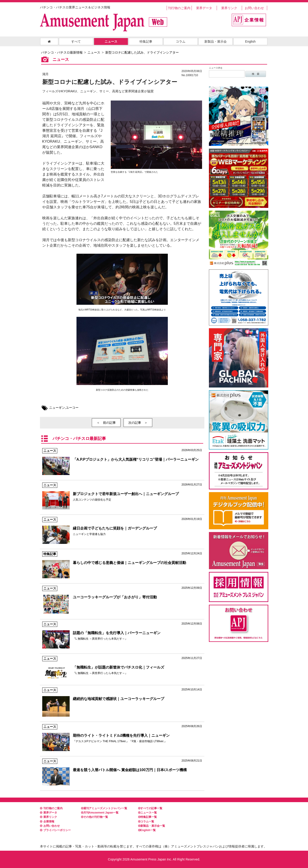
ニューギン (57, 408)
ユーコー (72, 408)
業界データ (204, 8)
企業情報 (47, 821)
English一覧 (147, 830)
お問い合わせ (254, 8)
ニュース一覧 (147, 813)
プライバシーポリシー (55, 830)
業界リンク (229, 8)
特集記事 (146, 41)
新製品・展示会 (216, 41)
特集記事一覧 (147, 817)
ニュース (111, 41)
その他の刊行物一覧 (95, 817)
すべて (76, 41)
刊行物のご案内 (179, 8)
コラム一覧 (146, 821)
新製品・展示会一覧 (152, 826)
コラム (181, 41)
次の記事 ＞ (138, 423)
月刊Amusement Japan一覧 (100, 813)
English (250, 41)
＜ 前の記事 (106, 423)
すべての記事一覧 (150, 808)
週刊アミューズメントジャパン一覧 (104, 808)
